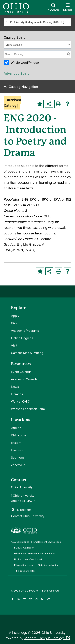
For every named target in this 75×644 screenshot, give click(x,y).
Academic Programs (25, 331)
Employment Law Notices (47, 542)
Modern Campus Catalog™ (45, 638)
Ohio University (29, 591)
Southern (17, 457)
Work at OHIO (20, 401)
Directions (24, 510)
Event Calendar (22, 372)
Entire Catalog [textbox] (14, 45)
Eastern (16, 443)
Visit (14, 345)
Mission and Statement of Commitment (35, 553)
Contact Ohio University (28, 516)
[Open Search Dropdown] (53, 9)
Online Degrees (22, 338)
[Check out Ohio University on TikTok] (42, 601)
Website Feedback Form (28, 409)
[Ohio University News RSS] (48, 601)
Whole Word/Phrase (25, 62)
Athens (16, 428)
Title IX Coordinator (25, 571)
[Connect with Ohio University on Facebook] (12, 601)
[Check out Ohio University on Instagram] (18, 601)
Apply (15, 316)
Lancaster (18, 450)
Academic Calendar (25, 379)
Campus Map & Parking (27, 353)
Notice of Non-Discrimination (30, 559)
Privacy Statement (24, 565)
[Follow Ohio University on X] (36, 601)
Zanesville (18, 465)
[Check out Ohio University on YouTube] (30, 601)
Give (14, 323)
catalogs (20, 632)
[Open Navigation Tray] (67, 9)
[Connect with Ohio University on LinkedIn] (24, 601)
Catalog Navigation (23, 87)
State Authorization (48, 565)
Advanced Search (17, 73)
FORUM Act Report (24, 548)
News (15, 387)
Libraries (17, 394)
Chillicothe (19, 435)
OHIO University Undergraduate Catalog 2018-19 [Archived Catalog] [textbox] (36, 22)
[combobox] (37, 22)
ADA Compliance (20, 542)
